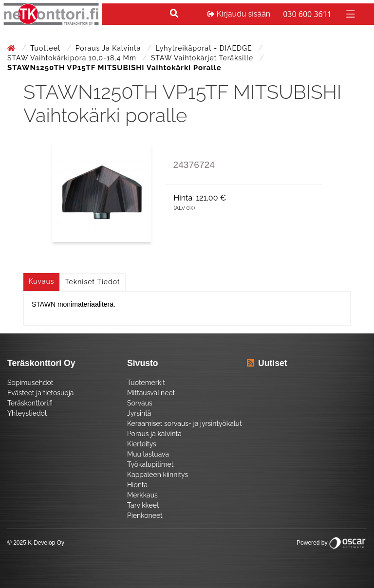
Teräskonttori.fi (30, 403)
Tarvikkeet (143, 505)
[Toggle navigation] (349, 13)
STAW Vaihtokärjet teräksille (203, 58)
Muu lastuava (148, 454)
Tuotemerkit (146, 383)
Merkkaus (142, 495)
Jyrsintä (139, 413)
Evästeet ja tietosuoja (40, 393)
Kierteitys (142, 444)
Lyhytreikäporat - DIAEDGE (205, 48)
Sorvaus (140, 403)
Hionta (137, 485)
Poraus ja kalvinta (109, 48)
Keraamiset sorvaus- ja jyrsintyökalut (185, 423)
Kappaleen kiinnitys (158, 475)
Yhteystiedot (27, 413)
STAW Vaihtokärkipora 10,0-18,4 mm (73, 58)
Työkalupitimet (150, 464)
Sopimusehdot (30, 383)
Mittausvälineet (151, 393)
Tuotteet (47, 48)
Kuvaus (42, 281)
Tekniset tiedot (93, 282)
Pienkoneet (145, 515)
